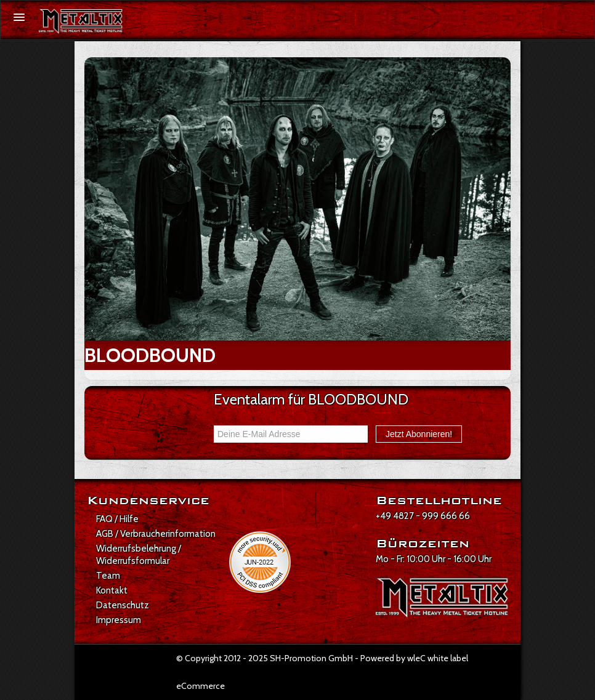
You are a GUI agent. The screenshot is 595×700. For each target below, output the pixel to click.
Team (108, 576)
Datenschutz (123, 605)
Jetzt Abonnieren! (419, 434)
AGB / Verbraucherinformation (156, 534)
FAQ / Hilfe (117, 519)
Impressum (119, 620)
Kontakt (112, 590)
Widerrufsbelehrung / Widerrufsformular (139, 555)
